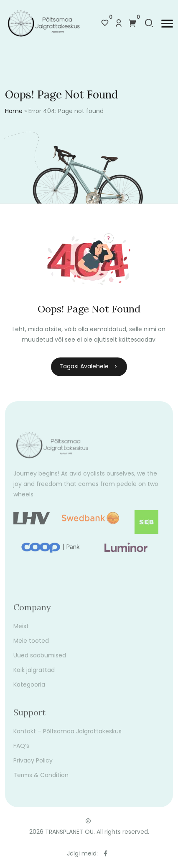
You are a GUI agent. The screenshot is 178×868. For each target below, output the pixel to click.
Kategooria (29, 689)
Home (14, 111)
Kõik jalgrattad (34, 674)
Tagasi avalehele (89, 366)
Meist (21, 630)
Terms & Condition (41, 779)
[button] (167, 24)
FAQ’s (21, 750)
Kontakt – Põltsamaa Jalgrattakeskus (67, 735)
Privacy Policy (33, 765)
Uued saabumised (40, 659)
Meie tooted (31, 645)
